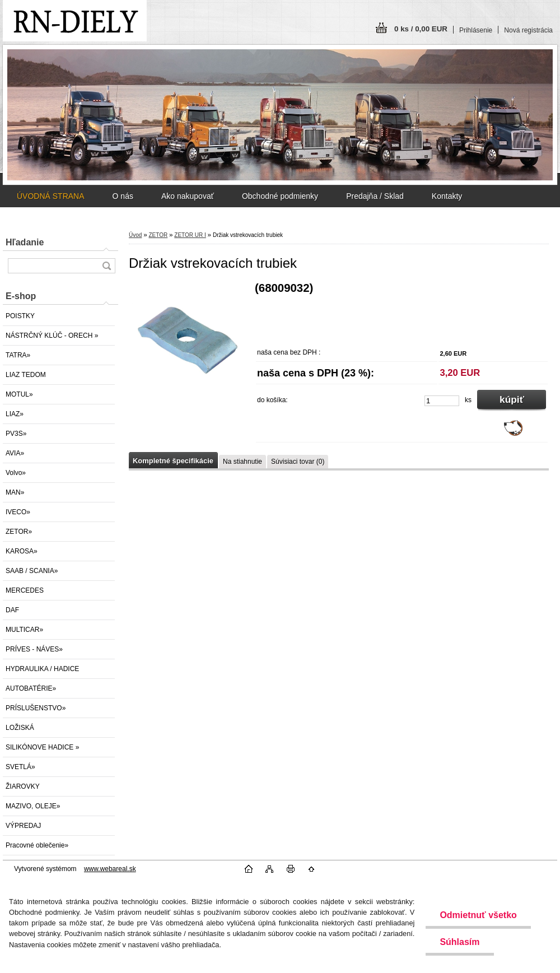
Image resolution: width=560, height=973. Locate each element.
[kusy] (442, 401)
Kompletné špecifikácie (173, 461)
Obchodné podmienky (280, 196)
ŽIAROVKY (23, 786)
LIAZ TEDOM (26, 375)
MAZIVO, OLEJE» (33, 806)
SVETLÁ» (20, 767)
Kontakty (447, 196)
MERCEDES (25, 590)
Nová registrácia (528, 30)
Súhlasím (459, 942)
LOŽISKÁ (20, 728)
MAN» (15, 492)
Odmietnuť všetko (478, 915)
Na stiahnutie (242, 462)
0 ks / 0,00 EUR (421, 29)
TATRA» (18, 355)
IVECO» (18, 512)
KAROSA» (22, 551)
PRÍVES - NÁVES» (34, 649)
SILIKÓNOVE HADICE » (42, 747)
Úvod (135, 235)
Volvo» (16, 473)
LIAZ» (15, 414)
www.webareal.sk (110, 869)
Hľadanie (25, 242)
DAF (12, 610)
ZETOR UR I (190, 235)
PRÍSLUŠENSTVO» (36, 708)
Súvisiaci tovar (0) (298, 462)
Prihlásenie (476, 30)
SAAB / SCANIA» (32, 571)
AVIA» (15, 453)
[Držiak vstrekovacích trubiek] (188, 343)
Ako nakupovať (188, 196)
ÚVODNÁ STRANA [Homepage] (51, 196)
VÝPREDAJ (23, 826)
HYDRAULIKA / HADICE (42, 669)
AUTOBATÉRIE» (31, 688)
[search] (106, 266)
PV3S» (16, 434)
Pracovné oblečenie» (37, 845)
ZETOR (158, 235)
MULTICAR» (24, 630)
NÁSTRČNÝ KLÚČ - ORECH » (52, 336)
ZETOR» (19, 532)
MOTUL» (19, 394)
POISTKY (20, 316)
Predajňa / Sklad (375, 196)
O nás (123, 196)
